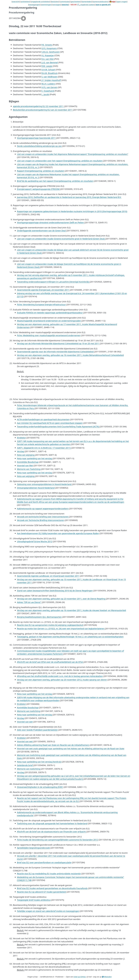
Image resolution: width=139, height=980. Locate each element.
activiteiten (25, 2)
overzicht (16, 2)
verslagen (57, 5)
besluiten (55, 2)
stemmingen (46, 5)
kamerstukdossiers (100, 2)
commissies (65, 2)
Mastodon (107, 977)
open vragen (122, 2)
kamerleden (87, 2)
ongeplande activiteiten (40, 2)
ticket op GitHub (80, 977)
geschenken (76, 2)
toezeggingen (34, 5)
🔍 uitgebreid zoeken (86, 5)
